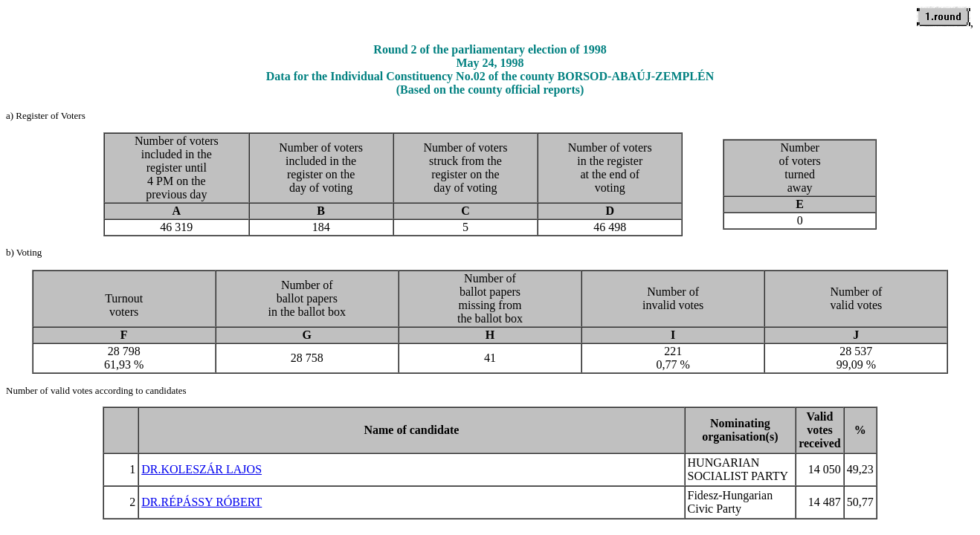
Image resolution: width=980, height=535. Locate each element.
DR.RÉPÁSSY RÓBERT (202, 502)
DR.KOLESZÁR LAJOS (202, 469)
